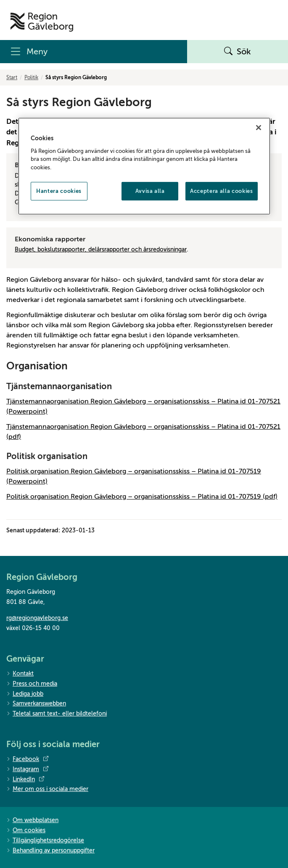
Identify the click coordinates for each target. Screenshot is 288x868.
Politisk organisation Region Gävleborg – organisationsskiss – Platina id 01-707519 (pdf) (142, 497)
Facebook (27, 759)
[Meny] (94, 52)
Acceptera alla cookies (221, 191)
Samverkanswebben (36, 704)
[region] (144, 166)
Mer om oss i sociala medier (47, 789)
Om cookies (26, 831)
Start (12, 77)
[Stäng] (259, 128)
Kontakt (20, 674)
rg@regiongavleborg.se (37, 618)
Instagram (27, 769)
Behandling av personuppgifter (50, 851)
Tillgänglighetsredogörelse (45, 841)
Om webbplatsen (32, 821)
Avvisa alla (150, 191)
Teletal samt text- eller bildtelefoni (57, 714)
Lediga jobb (25, 694)
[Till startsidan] (42, 22)
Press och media (32, 684)
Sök (238, 52)
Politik (31, 77)
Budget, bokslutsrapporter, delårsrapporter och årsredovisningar (101, 250)
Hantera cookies (59, 191)
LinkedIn (25, 780)
